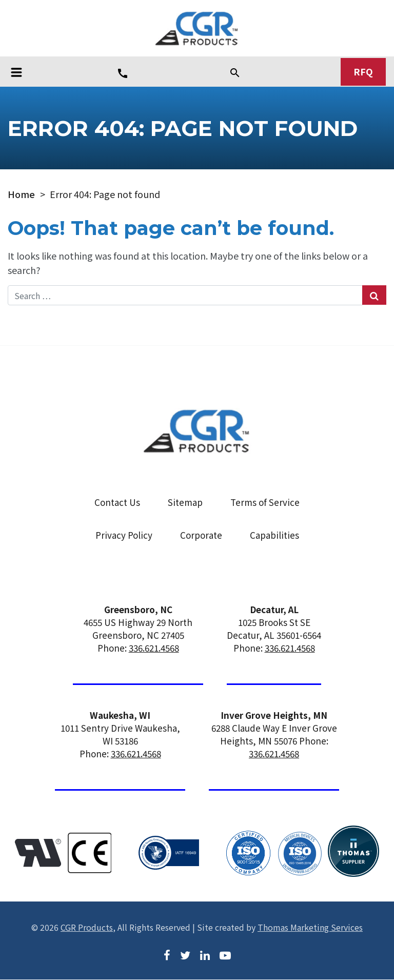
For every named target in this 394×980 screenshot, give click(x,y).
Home (21, 194)
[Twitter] (185, 954)
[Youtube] (225, 954)
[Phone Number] (123, 73)
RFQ (363, 72)
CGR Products (87, 927)
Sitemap (185, 503)
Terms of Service (265, 503)
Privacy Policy (124, 535)
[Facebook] (167, 954)
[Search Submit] (374, 296)
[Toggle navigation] (16, 72)
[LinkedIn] (205, 954)
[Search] (234, 72)
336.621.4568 (154, 648)
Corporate (201, 535)
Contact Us (117, 503)
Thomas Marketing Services (310, 927)
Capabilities (274, 535)
